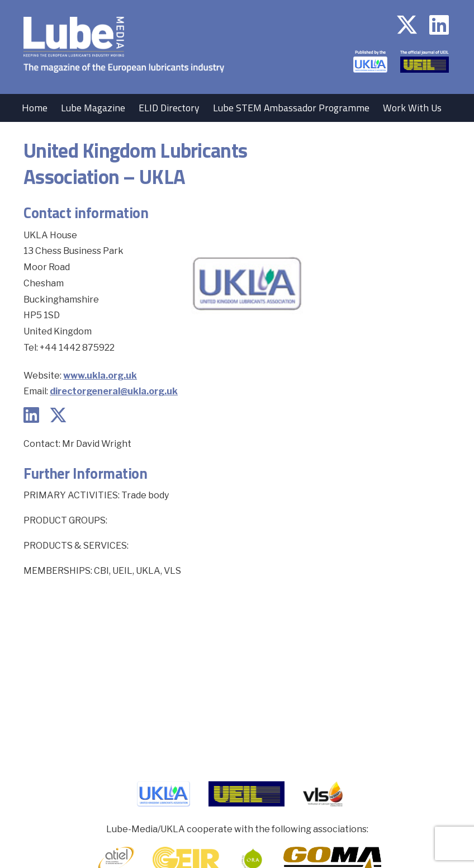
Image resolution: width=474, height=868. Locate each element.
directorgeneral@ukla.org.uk (114, 391)
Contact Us (87, 136)
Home (35, 108)
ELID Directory (169, 108)
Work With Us (412, 108)
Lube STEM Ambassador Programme (291, 108)
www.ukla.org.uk (100, 376)
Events (36, 136)
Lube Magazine (93, 108)
